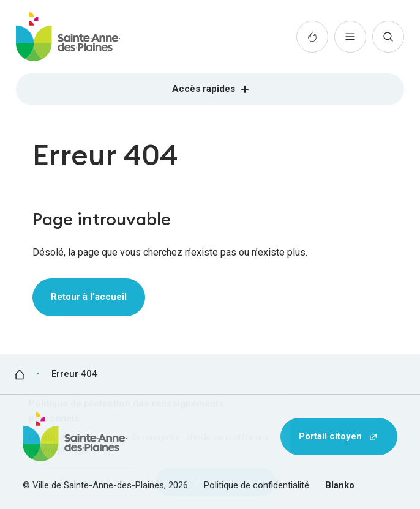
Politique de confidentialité (257, 485)
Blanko (340, 485)
